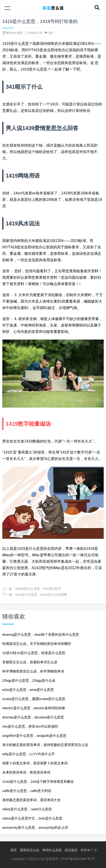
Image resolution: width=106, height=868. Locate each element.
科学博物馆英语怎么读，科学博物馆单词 (33, 671)
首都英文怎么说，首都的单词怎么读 (30, 662)
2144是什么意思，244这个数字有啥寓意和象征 (38, 781)
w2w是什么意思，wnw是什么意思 (28, 690)
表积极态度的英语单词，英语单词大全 (31, 800)
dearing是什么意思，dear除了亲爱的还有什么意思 (41, 634)
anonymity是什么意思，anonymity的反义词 (35, 827)
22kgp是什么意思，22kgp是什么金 (29, 680)
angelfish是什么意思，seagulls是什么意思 (34, 736)
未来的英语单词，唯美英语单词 (26, 772)
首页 (14, 850)
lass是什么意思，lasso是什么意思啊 (41, 595)
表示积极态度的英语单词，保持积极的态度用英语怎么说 (45, 745)
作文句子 (87, 850)
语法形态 (71, 850)
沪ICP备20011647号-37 (78, 859)
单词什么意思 (52, 850)
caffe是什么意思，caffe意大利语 (27, 791)
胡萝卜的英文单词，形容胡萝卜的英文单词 (35, 763)
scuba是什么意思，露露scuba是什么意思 (34, 699)
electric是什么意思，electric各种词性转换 (34, 708)
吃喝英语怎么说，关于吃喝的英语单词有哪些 (37, 644)
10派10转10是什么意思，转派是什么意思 (34, 653)
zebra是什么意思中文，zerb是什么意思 (32, 818)
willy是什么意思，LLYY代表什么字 (29, 754)
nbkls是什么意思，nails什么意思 (27, 809)
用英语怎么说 (30, 850)
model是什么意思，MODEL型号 (38, 589)
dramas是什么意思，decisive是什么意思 (33, 717)
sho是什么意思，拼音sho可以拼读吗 (30, 726)
